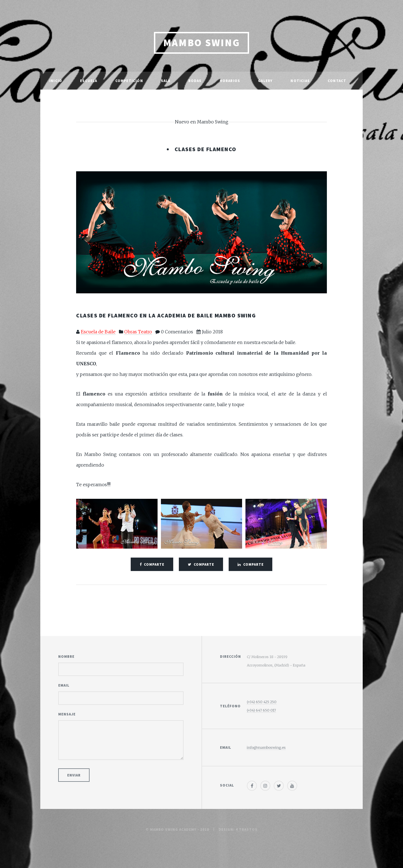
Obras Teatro (138, 332)
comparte (154, 564)
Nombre (66, 656)
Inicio (56, 81)
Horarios (230, 81)
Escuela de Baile (98, 332)
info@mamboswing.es (266, 747)
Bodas (195, 81)
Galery (265, 81)
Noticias (300, 81)
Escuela (89, 81)
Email (64, 685)
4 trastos (247, 829)
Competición (129, 81)
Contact (337, 81)
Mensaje (67, 714)
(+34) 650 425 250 (262, 702)
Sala (166, 81)
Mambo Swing (202, 43)
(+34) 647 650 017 (261, 710)
